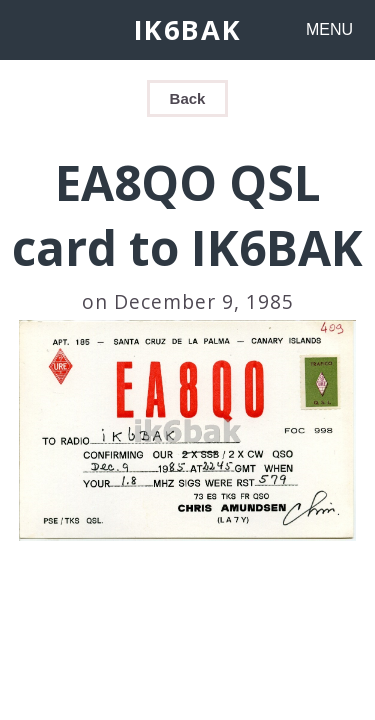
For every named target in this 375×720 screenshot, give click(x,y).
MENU (329, 29)
